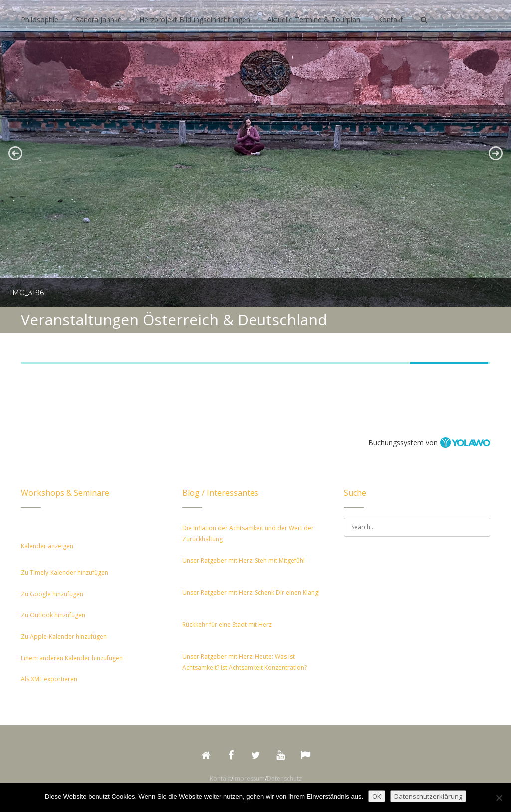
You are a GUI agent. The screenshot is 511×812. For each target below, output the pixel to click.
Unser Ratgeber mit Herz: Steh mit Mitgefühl (244, 561)
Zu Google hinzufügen (52, 594)
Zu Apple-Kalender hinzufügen (64, 636)
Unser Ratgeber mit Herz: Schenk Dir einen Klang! (251, 593)
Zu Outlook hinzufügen (53, 615)
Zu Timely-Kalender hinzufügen (65, 573)
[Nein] (499, 798)
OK (377, 796)
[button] (15, 153)
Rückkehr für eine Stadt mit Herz (227, 624)
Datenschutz (284, 778)
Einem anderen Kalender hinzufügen (72, 658)
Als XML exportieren (49, 679)
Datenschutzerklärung (428, 796)
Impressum (249, 778)
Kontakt (220, 778)
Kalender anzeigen (47, 546)
